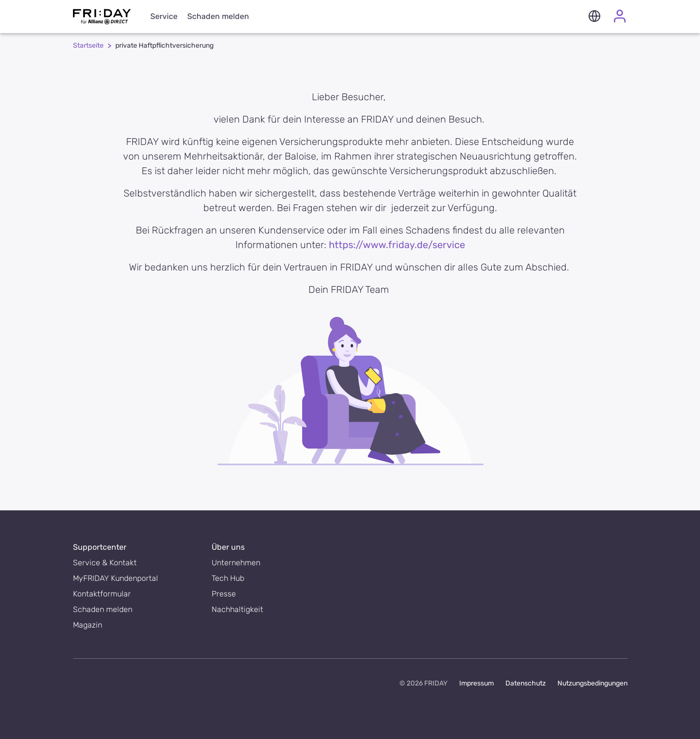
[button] (594, 17)
